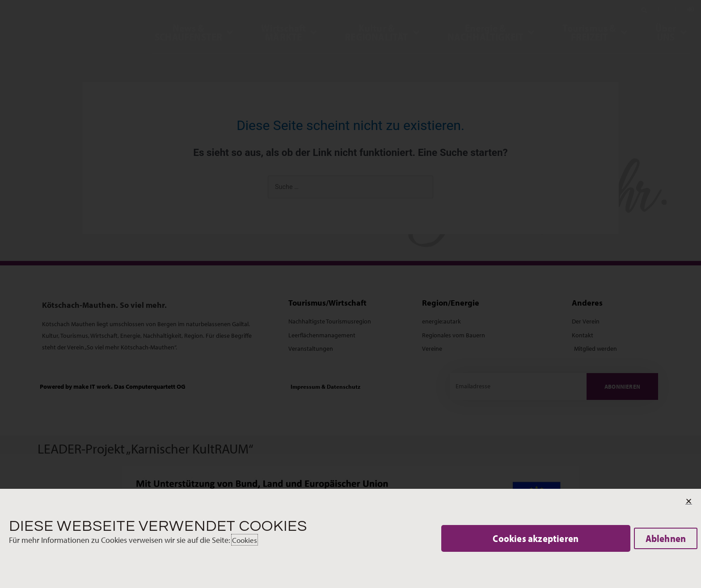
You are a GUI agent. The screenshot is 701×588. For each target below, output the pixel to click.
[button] (536, 538)
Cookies (245, 540)
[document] (350, 294)
